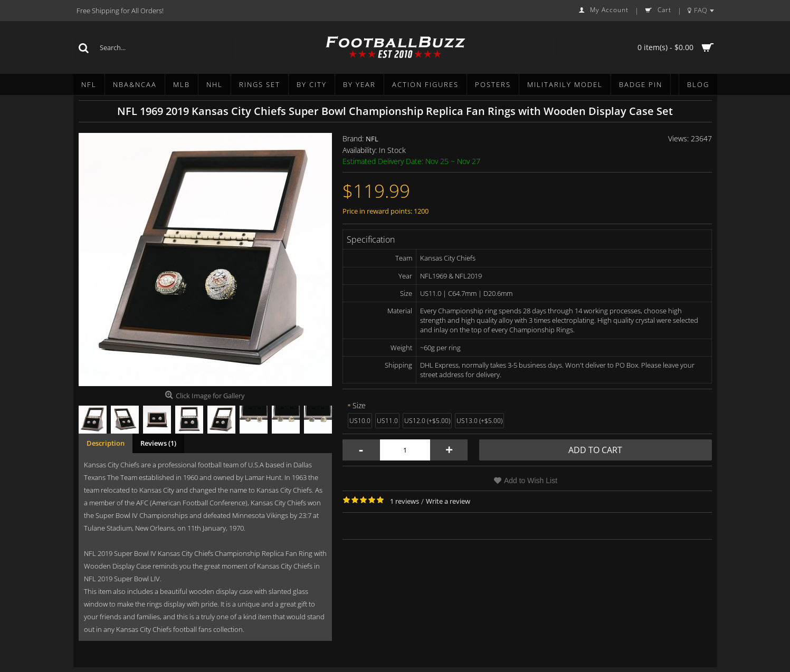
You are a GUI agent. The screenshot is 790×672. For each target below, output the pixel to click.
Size (359, 405)
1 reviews (404, 501)
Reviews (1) (158, 443)
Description (106, 443)
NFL (372, 139)
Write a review (448, 501)
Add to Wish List (531, 481)
